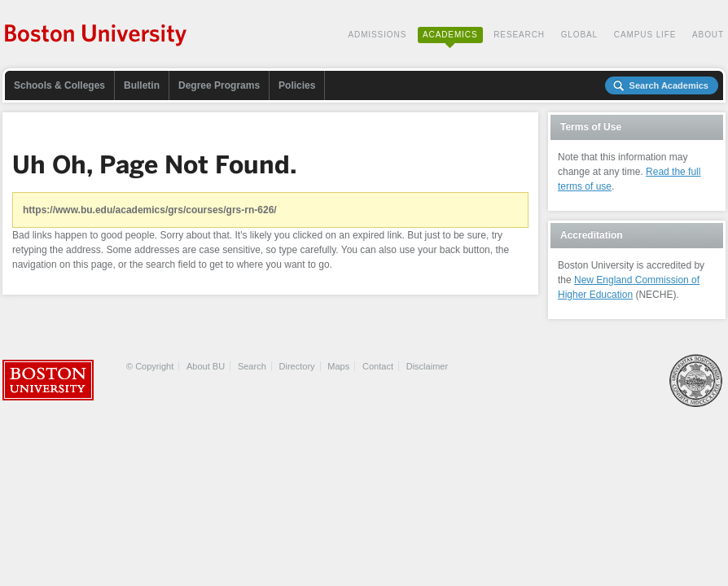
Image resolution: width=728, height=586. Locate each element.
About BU (206, 366)
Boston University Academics (96, 37)
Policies (297, 85)
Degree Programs (219, 85)
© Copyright (150, 366)
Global (579, 35)
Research (519, 35)
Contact (378, 366)
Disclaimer (427, 366)
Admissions (377, 35)
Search (252, 366)
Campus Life (645, 35)
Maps (338, 366)
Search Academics (669, 85)
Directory (297, 366)
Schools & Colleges (59, 85)
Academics (450, 35)
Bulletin (142, 85)
